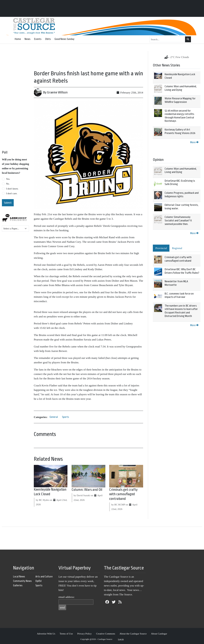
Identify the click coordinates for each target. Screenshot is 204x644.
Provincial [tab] (161, 248)
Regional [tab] (177, 248)
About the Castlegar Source (133, 634)
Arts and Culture (44, 577)
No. (8, 184)
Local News (19, 577)
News (27, 39)
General (54, 417)
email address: (67, 597)
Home (18, 39)
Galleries (18, 585)
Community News (22, 581)
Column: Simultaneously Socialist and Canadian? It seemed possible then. (178, 220)
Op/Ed (38, 581)
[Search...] (167, 39)
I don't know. (12, 189)
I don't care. (12, 193)
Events (38, 39)
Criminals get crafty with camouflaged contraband (123, 494)
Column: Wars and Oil (87, 490)
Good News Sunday (64, 39)
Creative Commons (106, 634)
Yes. (8, 179)
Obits (48, 39)
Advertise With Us (46, 634)
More (194, 142)
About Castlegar (159, 634)
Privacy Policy (84, 634)
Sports (66, 417)
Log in (121, 639)
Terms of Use (66, 634)
